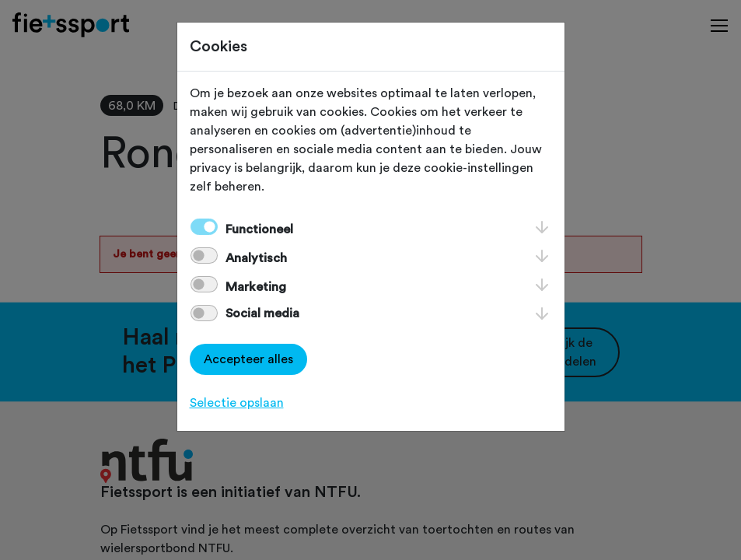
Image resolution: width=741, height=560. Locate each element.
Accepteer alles (248, 359)
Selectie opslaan (237, 403)
